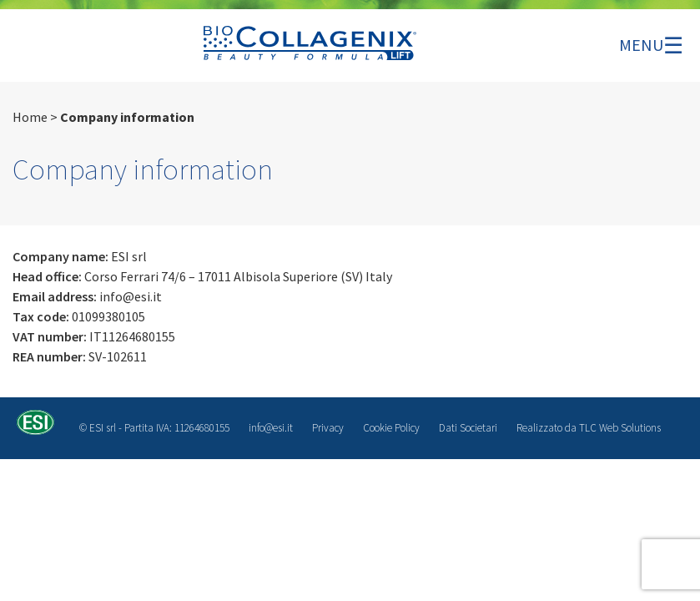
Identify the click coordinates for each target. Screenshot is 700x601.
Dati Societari (468, 428)
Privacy (328, 428)
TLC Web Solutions (620, 428)
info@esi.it (271, 428)
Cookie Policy (391, 428)
